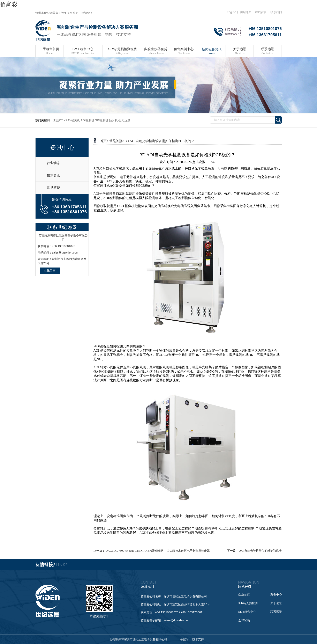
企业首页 (244, 594)
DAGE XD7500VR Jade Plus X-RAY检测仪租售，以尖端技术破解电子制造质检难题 (158, 551)
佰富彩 (9, 4)
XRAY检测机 (72, 120)
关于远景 (240, 51)
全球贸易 (244, 620)
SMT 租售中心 (83, 51)
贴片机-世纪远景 (120, 120)
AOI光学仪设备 (105, 194)
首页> (104, 141)
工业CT (58, 120)
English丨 (233, 12)
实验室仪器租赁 (156, 51)
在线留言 (50, 271)
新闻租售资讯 (212, 52)
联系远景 (267, 51)
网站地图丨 (247, 12)
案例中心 (276, 594)
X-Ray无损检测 (248, 603)
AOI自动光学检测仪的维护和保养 (261, 551)
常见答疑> (117, 141)
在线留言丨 (262, 12)
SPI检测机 (102, 120)
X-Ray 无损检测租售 (122, 51)
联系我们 (276, 12)
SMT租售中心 (247, 612)
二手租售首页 (49, 51)
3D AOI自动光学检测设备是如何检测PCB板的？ (160, 141)
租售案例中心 (184, 51)
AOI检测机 (88, 120)
